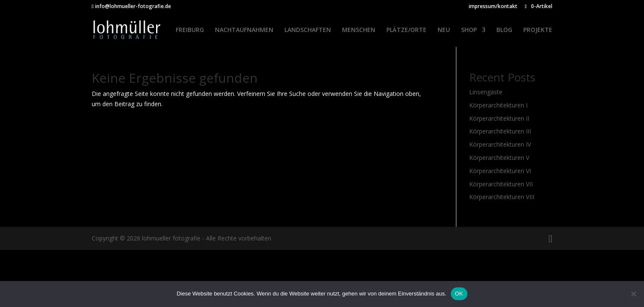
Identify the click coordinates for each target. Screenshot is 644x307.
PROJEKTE (538, 30)
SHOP (469, 30)
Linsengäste (486, 92)
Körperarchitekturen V (499, 158)
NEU (444, 30)
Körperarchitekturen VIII (502, 197)
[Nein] (633, 294)
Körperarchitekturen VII (501, 184)
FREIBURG (190, 30)
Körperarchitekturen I (498, 105)
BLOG (504, 30)
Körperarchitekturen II (499, 118)
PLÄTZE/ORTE (406, 30)
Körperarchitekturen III (500, 131)
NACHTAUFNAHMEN (244, 30)
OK (459, 294)
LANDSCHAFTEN (308, 30)
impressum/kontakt (493, 7)
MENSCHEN (359, 30)
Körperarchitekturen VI (500, 171)
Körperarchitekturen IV (500, 144)
